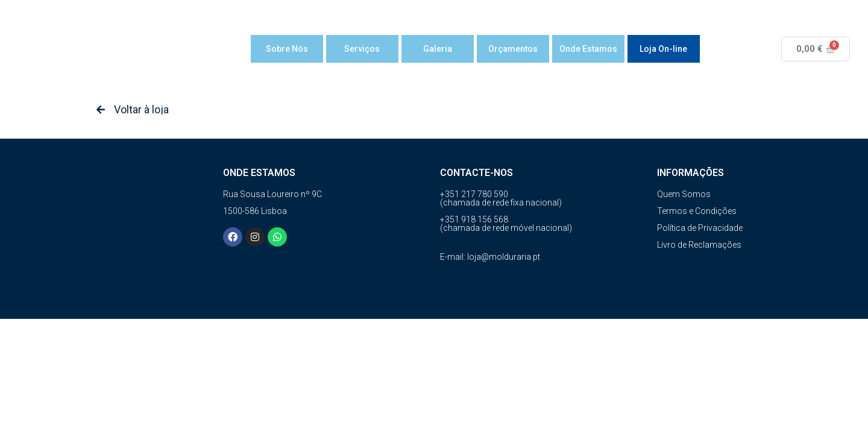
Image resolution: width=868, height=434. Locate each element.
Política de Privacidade (700, 228)
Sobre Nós (287, 49)
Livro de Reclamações (699, 245)
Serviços (362, 49)
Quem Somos (684, 194)
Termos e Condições (697, 211)
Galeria (438, 49)
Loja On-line (663, 49)
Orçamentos (513, 49)
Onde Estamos (588, 49)
